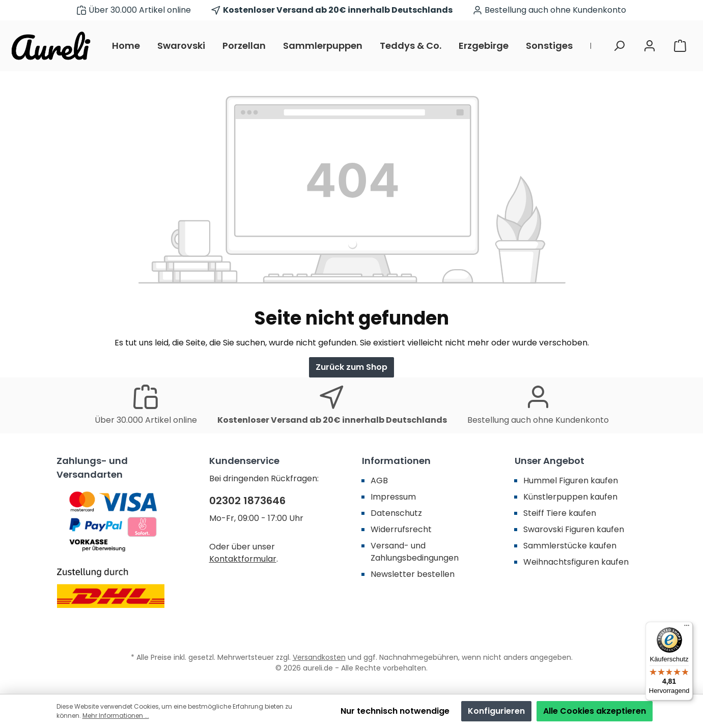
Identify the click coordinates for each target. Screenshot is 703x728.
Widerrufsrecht (401, 529)
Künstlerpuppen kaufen (570, 497)
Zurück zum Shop (351, 367)
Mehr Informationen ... (116, 716)
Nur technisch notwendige (395, 711)
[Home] (130, 46)
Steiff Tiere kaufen (560, 513)
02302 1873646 (247, 501)
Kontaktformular (243, 559)
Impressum (393, 497)
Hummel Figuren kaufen (571, 481)
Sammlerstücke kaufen (570, 546)
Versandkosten (319, 657)
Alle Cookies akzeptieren (595, 711)
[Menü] (687, 628)
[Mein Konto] (650, 46)
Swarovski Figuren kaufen (574, 529)
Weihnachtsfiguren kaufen (576, 562)
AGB (379, 481)
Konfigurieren (496, 711)
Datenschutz (396, 513)
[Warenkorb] (680, 46)
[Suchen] (619, 46)
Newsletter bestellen (413, 574)
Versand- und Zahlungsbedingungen (415, 552)
